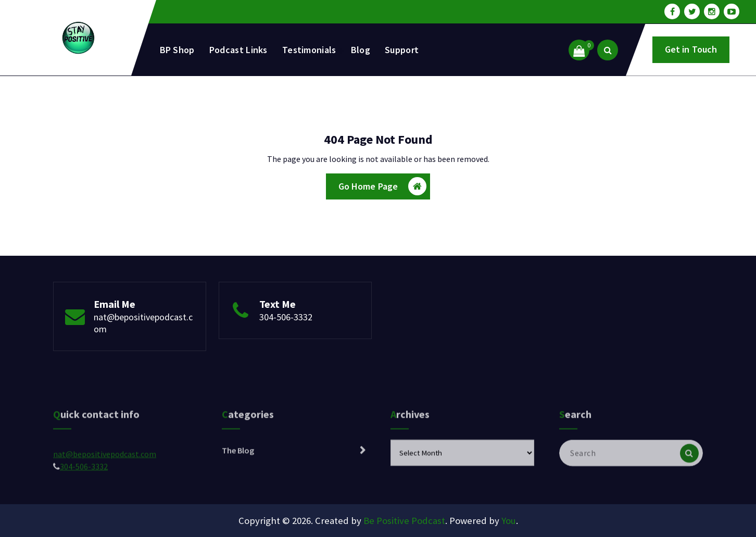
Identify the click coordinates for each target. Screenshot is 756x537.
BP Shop (177, 50)
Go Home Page (383, 186)
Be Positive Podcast (404, 521)
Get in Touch (691, 49)
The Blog (238, 470)
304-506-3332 (286, 317)
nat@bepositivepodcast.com (105, 473)
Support (402, 50)
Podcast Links (238, 50)
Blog (361, 50)
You (509, 521)
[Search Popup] (608, 50)
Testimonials (309, 50)
